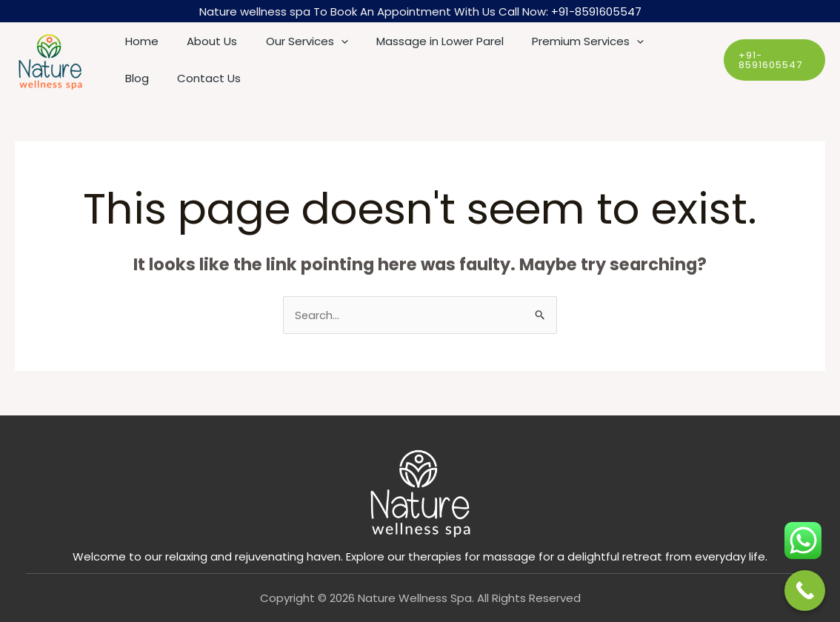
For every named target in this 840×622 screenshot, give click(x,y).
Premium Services (560, 41)
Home (139, 41)
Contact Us (154, 78)
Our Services (291, 41)
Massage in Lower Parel (419, 41)
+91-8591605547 (596, 11)
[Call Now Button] (805, 591)
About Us (203, 41)
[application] (326, 41)
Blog (650, 41)
